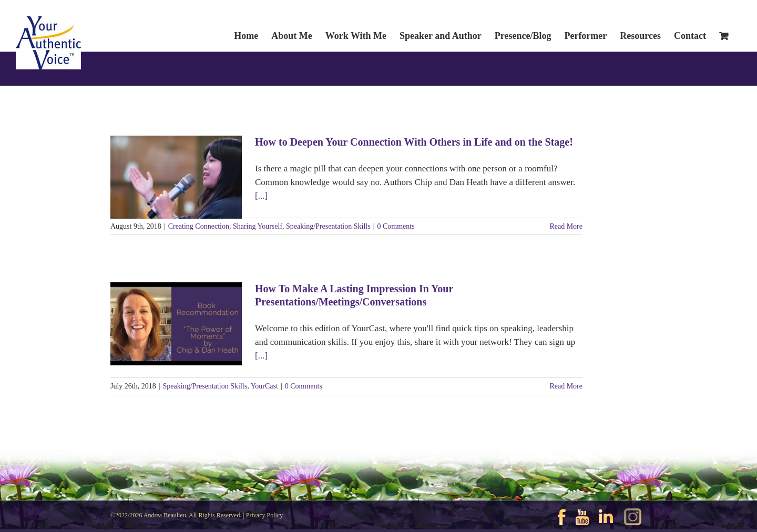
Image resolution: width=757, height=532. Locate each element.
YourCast (264, 386)
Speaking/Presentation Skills (328, 226)
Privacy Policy (264, 515)
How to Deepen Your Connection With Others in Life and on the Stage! (414, 142)
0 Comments (396, 226)
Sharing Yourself (258, 226)
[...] (261, 196)
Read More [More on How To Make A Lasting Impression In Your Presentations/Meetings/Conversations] (566, 386)
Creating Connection (199, 226)
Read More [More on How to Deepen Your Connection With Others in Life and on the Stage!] (566, 226)
